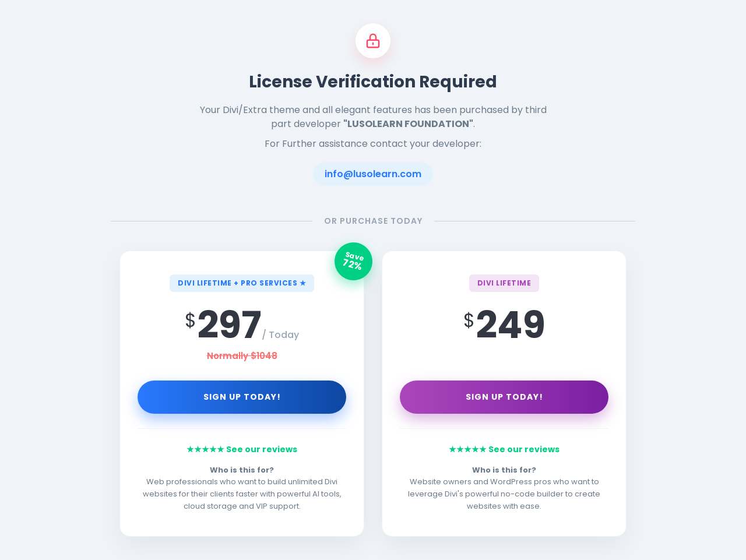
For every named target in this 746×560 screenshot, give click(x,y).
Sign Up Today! (242, 397)
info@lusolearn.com (373, 174)
